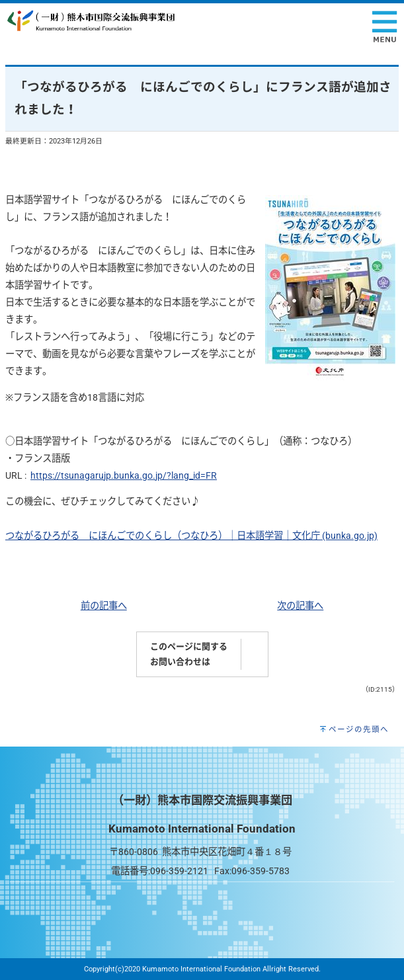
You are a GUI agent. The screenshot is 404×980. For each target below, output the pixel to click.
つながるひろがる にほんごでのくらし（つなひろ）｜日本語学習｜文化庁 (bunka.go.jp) (191, 536)
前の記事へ (104, 606)
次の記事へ (300, 606)
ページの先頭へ (359, 729)
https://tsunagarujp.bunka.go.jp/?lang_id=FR (124, 476)
